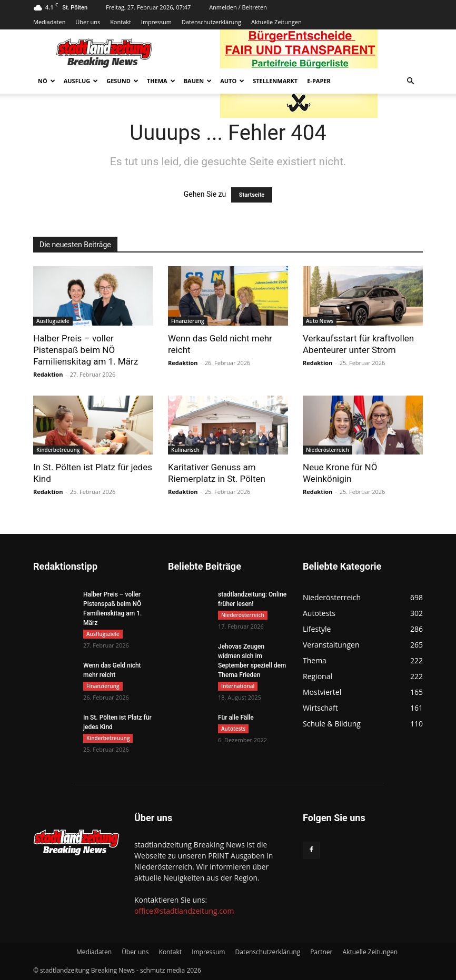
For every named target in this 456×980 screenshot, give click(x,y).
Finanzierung (188, 321)
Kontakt (121, 22)
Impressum (156, 22)
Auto (232, 81)
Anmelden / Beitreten (238, 7)
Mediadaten (49, 22)
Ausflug (81, 81)
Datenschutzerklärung (211, 22)
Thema (161, 81)
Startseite (252, 195)
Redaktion (48, 374)
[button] (410, 81)
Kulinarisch (185, 450)
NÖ (47, 81)
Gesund (122, 81)
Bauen (198, 81)
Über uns (88, 22)
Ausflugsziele (53, 321)
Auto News (320, 321)
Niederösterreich (328, 450)
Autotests (233, 729)
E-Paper (319, 81)
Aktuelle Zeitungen (276, 22)
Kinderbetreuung (58, 450)
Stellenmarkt (275, 81)
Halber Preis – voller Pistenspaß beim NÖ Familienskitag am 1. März (86, 350)
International (238, 686)
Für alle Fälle (236, 718)
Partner (321, 952)
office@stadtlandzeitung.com (184, 911)
